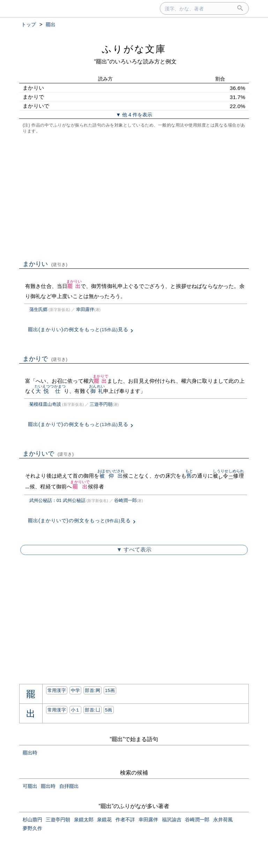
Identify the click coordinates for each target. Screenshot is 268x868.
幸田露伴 (85, 309)
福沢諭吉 (172, 820)
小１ (76, 710)
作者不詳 (125, 820)
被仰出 (111, 476)
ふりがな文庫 (134, 49)
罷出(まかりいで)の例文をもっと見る (79, 520)
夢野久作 (32, 828)
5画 (109, 710)
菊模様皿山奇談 (45, 404)
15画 (110, 690)
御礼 (97, 391)
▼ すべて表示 (134, 550)
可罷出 (30, 786)
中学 (76, 690)
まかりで (45, 359)
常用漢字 (57, 690)
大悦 (42, 391)
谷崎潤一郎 (125, 500)
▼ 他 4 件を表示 (134, 115)
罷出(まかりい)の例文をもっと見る (78, 329)
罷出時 (30, 753)
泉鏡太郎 (84, 820)
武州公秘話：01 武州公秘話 (57, 500)
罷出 (74, 286)
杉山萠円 (32, 820)
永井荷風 (223, 820)
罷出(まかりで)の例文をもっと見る (78, 424)
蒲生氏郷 (38, 309)
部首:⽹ (92, 690)
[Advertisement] (134, 196)
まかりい (45, 264)
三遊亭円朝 (101, 404)
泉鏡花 (104, 820)
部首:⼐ (92, 710)
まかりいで (48, 454)
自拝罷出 (69, 786)
